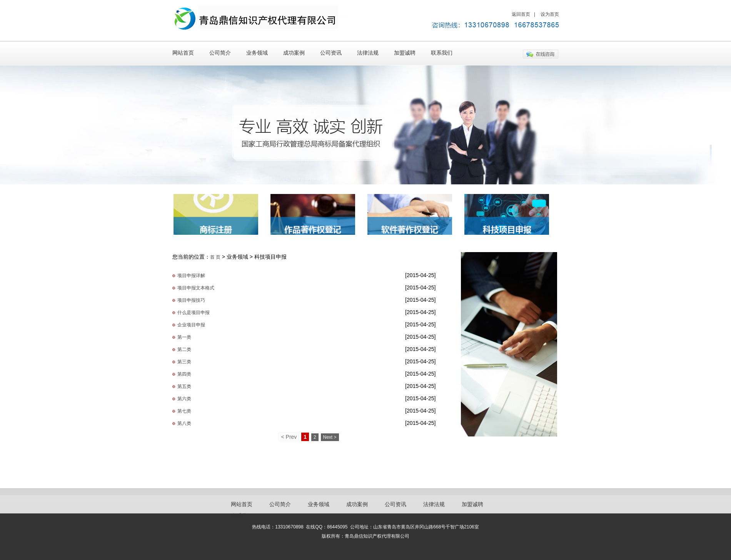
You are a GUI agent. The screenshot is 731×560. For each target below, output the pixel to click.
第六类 (184, 399)
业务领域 (257, 53)
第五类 (184, 386)
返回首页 (521, 14)
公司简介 (220, 53)
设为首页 (550, 14)
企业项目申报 (191, 325)
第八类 (184, 423)
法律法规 (368, 53)
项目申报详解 (191, 276)
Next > (330, 437)
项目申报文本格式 (196, 288)
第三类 (184, 362)
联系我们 (442, 53)
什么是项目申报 (194, 313)
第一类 (184, 337)
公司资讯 (331, 53)
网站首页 (183, 53)
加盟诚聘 (405, 53)
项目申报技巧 (191, 300)
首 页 (215, 257)
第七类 (184, 411)
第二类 (184, 349)
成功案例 (294, 53)
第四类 (184, 374)
